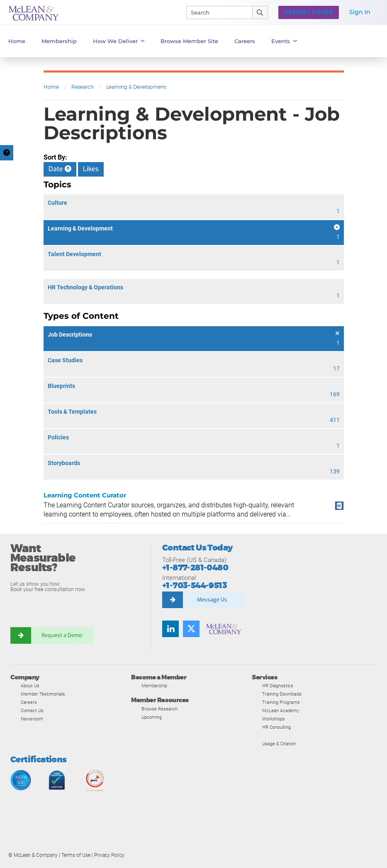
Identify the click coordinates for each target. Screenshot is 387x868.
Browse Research (159, 709)
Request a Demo (62, 635)
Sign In (360, 12)
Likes (91, 169)
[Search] (216, 12)
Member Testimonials (43, 694)
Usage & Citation (279, 744)
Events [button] (284, 41)
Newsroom (32, 719)
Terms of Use (76, 855)
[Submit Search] (260, 12)
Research (83, 87)
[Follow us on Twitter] (191, 629)
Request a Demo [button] (309, 12)
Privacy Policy (109, 855)
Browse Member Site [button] (189, 41)
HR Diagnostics (278, 686)
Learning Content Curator (85, 495)
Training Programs (281, 702)
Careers (29, 702)
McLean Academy (281, 710)
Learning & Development (136, 87)
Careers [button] (245, 41)
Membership (59, 41)
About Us (30, 686)
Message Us (212, 600)
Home (17, 41)
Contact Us (32, 710)
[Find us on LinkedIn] (170, 629)
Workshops (274, 719)
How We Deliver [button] (119, 41)
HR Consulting (276, 727)
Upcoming (152, 717)
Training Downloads (282, 694)
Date (60, 169)
